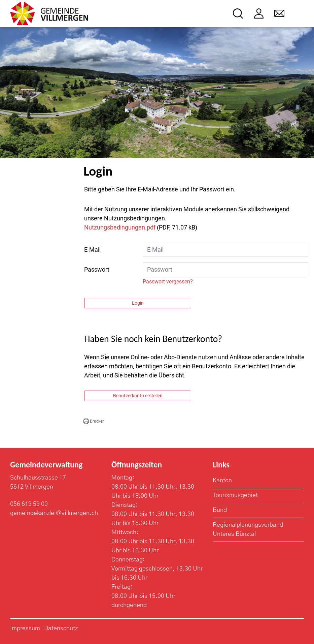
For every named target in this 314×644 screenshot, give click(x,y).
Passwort (97, 269)
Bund (220, 510)
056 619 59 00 (29, 504)
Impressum (25, 628)
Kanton (222, 481)
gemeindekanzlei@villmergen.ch (54, 513)
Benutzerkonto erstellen (138, 396)
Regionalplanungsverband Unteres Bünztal (248, 530)
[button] (94, 421)
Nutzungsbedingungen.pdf (120, 227)
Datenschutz (61, 628)
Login (138, 303)
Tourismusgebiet (235, 495)
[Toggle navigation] (299, 14)
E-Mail (92, 250)
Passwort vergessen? (168, 282)
